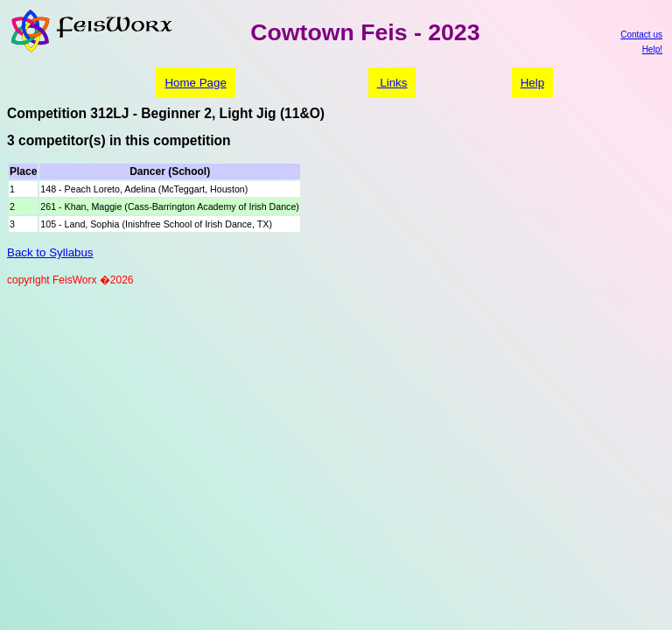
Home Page (195, 83)
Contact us (641, 35)
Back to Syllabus (50, 252)
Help (532, 83)
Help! (652, 49)
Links (392, 83)
